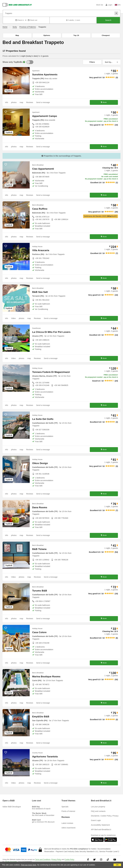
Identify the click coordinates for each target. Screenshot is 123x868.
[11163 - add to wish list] (6, 165)
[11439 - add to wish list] (6, 672)
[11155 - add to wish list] (6, 459)
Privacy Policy (56, 859)
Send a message (43, 102)
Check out (32, 20)
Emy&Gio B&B (41, 717)
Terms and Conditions (43, 859)
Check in (19, 20)
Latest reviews (67, 823)
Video (13, 318)
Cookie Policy (69, 859)
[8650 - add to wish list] (6, 368)
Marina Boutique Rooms (46, 677)
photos (14, 102)
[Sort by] (112, 62)
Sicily (15, 27)
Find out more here (29, 865)
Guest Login (96, 820)
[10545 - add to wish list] (6, 712)
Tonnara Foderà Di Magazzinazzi (51, 372)
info (7, 102)
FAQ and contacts (98, 811)
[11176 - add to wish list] (6, 586)
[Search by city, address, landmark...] (61, 13)
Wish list (100, 5)
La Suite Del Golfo (43, 419)
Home (5, 27)
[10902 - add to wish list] (6, 415)
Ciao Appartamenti (43, 169)
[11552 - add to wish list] (6, 246)
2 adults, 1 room (73, 20)
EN (118, 5)
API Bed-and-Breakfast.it (101, 830)
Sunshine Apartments (45, 75)
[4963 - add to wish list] (6, 112)
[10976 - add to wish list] (6, 288)
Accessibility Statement (100, 825)
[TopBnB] (30, 62)
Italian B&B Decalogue (12, 807)
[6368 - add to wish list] (6, 545)
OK (117, 865)
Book (104, 102)
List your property (98, 807)
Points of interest (68, 811)
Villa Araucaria (41, 250)
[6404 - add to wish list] (6, 205)
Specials (65, 807)
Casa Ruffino (40, 209)
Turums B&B (40, 591)
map (21, 102)
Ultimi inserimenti (68, 828)
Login (109, 5)
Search (108, 20)
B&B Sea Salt (40, 292)
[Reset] (116, 13)
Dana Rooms (40, 507)
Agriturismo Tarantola (45, 757)
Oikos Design (40, 463)
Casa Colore (39, 632)
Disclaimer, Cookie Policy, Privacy (105, 816)
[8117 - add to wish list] (6, 752)
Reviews (30, 102)
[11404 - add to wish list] (6, 503)
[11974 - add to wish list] (6, 328)
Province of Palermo (28, 27)
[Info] (24, 62)
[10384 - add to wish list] (6, 70)
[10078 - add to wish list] (6, 628)
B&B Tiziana (39, 549)
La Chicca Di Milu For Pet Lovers (51, 332)
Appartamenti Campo (45, 116)
